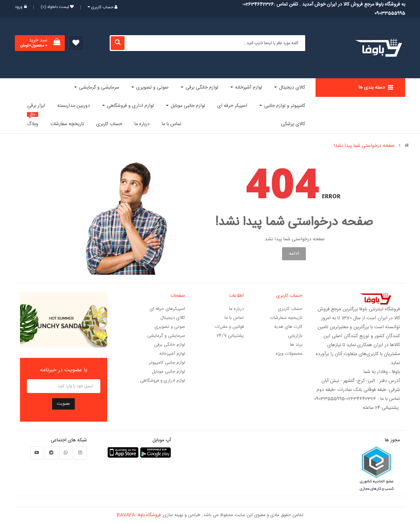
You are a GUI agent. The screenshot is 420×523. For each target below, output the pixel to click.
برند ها (296, 345)
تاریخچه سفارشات (286, 318)
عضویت (63, 404)
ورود (21, 7)
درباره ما (236, 309)
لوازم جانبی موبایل (168, 372)
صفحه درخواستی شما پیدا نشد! (364, 146)
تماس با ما (234, 318)
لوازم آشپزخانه (172, 354)
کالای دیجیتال (173, 318)
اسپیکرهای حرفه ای (167, 309)
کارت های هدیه (288, 327)
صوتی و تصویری (170, 327)
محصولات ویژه (289, 354)
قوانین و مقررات (229, 327)
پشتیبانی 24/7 (230, 336)
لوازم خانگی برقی (170, 345)
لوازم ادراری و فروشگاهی (163, 381)
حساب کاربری (290, 309)
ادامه (294, 254)
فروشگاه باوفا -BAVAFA (139, 515)
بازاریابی (295, 336)
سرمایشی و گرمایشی (166, 336)
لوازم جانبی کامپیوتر (167, 363)
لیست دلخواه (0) (55, 7)
